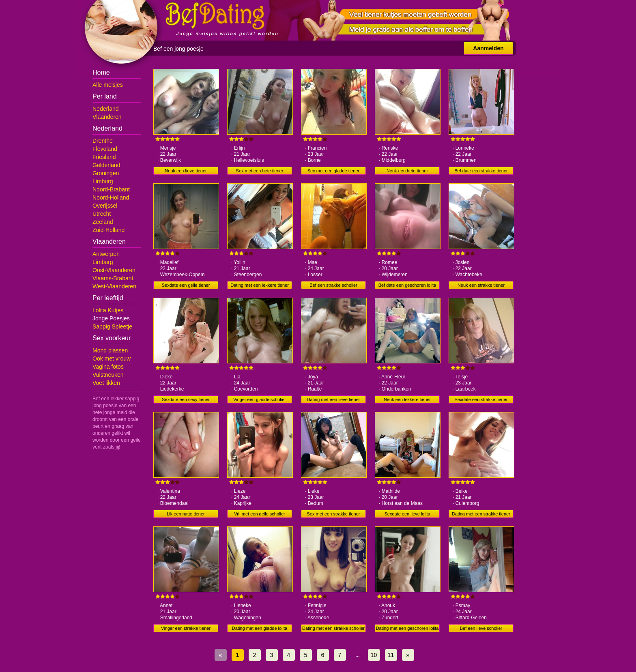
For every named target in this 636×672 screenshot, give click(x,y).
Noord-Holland (111, 198)
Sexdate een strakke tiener (481, 399)
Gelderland (106, 165)
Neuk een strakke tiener (481, 285)
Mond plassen (110, 350)
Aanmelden (488, 48)
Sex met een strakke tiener (334, 514)
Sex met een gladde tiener (333, 171)
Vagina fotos (108, 367)
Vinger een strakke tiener (186, 628)
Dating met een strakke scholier (333, 628)
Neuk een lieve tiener (186, 171)
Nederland (106, 109)
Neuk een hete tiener (407, 171)
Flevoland (105, 149)
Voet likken (106, 383)
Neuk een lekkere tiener (407, 399)
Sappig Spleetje (112, 326)
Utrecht (102, 214)
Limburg (103, 181)
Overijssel (105, 206)
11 (391, 655)
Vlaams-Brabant (113, 278)
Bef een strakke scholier (333, 285)
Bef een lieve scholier (481, 628)
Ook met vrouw (112, 359)
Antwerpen (106, 254)
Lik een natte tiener (186, 514)
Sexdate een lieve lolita (407, 514)
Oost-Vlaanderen (114, 270)
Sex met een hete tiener (260, 171)
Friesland (104, 157)
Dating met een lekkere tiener (260, 285)
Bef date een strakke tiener (481, 171)
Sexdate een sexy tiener (186, 399)
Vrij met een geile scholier (260, 514)
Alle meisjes (108, 85)
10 (374, 655)
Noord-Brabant (111, 189)
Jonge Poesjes (111, 318)
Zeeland (103, 222)
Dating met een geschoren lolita (407, 628)
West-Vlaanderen (114, 286)
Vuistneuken (108, 375)
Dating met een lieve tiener (334, 399)
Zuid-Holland (109, 230)
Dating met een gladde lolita (260, 628)
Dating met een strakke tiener (481, 514)
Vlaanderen (107, 117)
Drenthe (103, 141)
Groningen (106, 173)
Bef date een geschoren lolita (407, 285)
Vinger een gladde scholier (260, 399)
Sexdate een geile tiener (186, 285)
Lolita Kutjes (108, 310)
